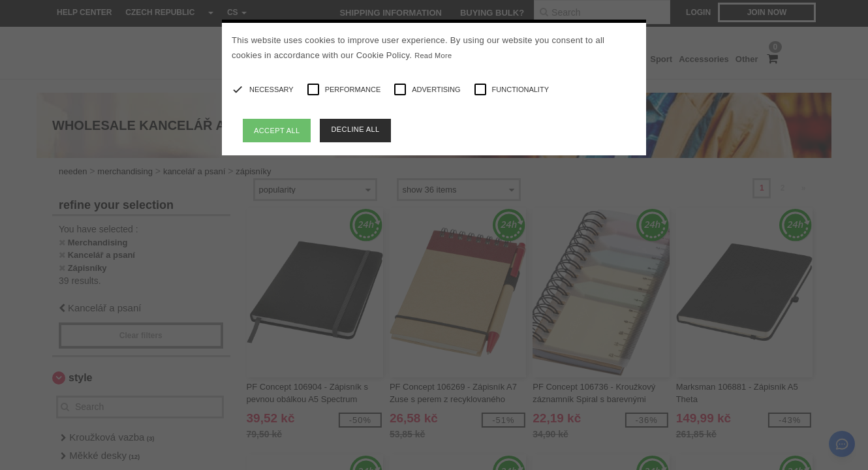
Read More (433, 55)
